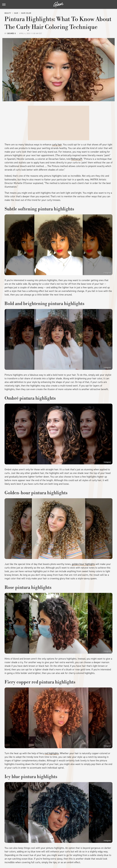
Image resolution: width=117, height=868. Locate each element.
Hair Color (26, 13)
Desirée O (12, 33)
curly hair (57, 145)
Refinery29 (77, 159)
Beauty (8, 13)
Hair (16, 13)
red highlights (52, 753)
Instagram (110, 99)
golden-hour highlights (83, 564)
